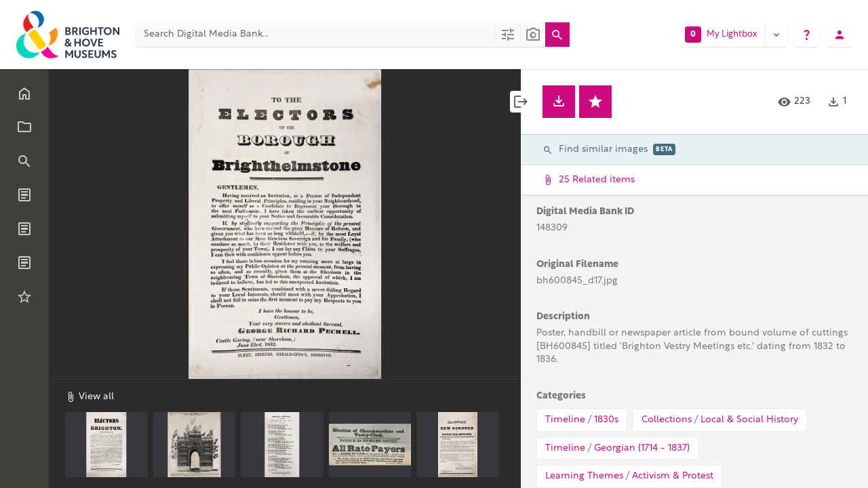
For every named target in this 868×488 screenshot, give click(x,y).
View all (90, 396)
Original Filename (577, 265)
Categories (561, 396)
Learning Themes (584, 476)
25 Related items (693, 180)
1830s (606, 420)
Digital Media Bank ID (585, 212)
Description (563, 317)
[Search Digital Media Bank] (315, 35)
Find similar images (609, 149)
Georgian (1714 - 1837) (642, 448)
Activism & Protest (673, 476)
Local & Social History (749, 420)
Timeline (565, 420)
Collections (667, 420)
